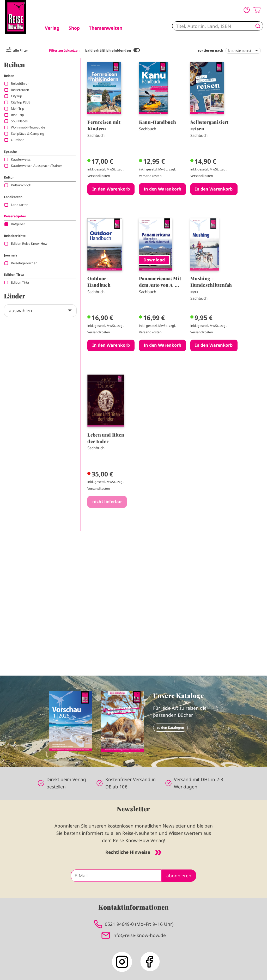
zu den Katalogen (170, 728)
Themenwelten (106, 28)
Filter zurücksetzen (64, 50)
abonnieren (179, 875)
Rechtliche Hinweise (133, 852)
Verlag (52, 28)
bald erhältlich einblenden (108, 50)
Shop (74, 28)
